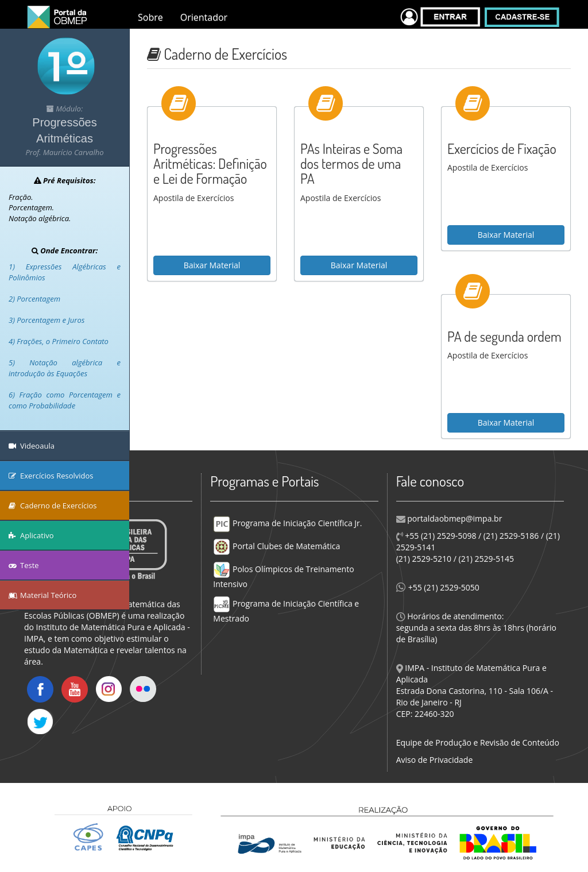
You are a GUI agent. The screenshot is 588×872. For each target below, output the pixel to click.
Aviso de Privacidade (435, 760)
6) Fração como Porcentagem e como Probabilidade (65, 400)
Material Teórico (42, 595)
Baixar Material (212, 265)
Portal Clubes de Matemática (276, 546)
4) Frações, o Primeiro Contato (59, 341)
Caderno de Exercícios (53, 506)
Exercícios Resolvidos (51, 476)
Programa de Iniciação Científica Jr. (287, 523)
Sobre (150, 17)
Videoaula (32, 446)
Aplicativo (31, 535)
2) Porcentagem (34, 299)
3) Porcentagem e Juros (47, 320)
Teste (24, 565)
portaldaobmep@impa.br (454, 518)
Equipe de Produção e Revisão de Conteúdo (478, 742)
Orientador (204, 17)
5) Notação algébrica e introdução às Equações (65, 368)
